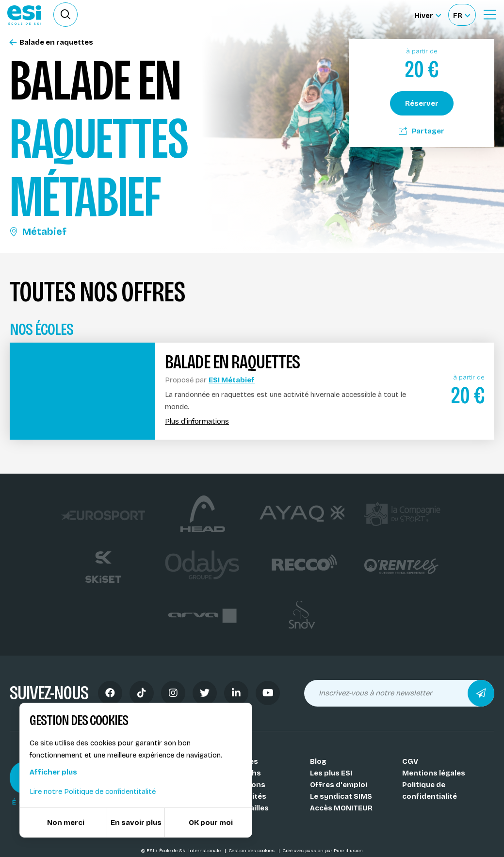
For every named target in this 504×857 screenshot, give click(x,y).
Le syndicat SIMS (341, 796)
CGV (410, 761)
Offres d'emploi (339, 785)
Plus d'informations (197, 421)
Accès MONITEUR (341, 808)
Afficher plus (53, 772)
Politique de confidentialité (430, 791)
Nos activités (242, 796)
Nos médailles (243, 808)
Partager (422, 131)
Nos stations (242, 785)
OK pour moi (211, 823)
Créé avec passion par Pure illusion (323, 851)
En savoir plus (136, 823)
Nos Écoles (238, 761)
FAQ (225, 820)
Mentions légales (434, 773)
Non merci (66, 823)
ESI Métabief (232, 380)
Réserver (422, 103)
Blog (318, 761)
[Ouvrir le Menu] (489, 15)
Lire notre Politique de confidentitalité (93, 791)
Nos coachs (239, 773)
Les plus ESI (331, 773)
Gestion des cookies (252, 851)
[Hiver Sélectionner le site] (428, 15)
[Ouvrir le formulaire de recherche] (65, 15)
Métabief (38, 231)
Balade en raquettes (51, 42)
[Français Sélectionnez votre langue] (462, 15)
